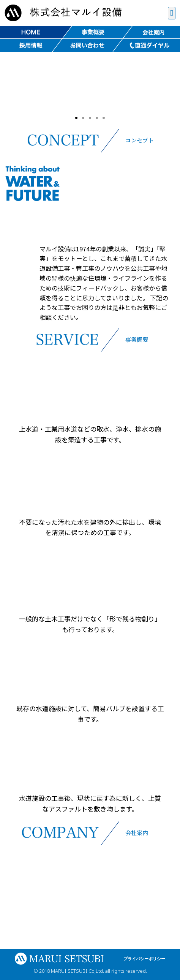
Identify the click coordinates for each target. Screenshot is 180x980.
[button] (172, 13)
